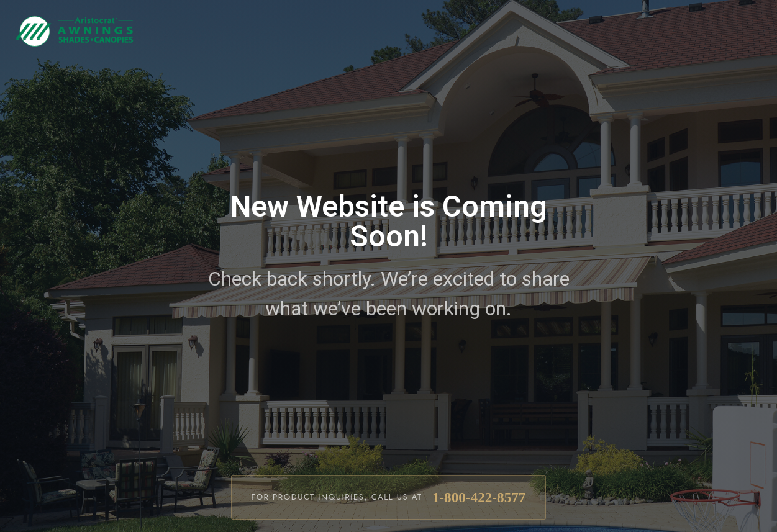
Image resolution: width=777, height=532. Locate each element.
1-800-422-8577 (479, 497)
